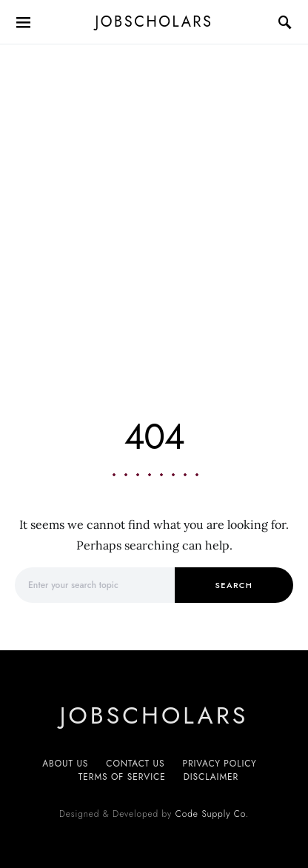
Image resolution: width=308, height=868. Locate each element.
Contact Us (135, 764)
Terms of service (122, 777)
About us (65, 764)
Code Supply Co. (212, 814)
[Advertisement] (154, 206)
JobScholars (154, 22)
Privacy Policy (219, 764)
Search (234, 585)
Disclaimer (211, 777)
